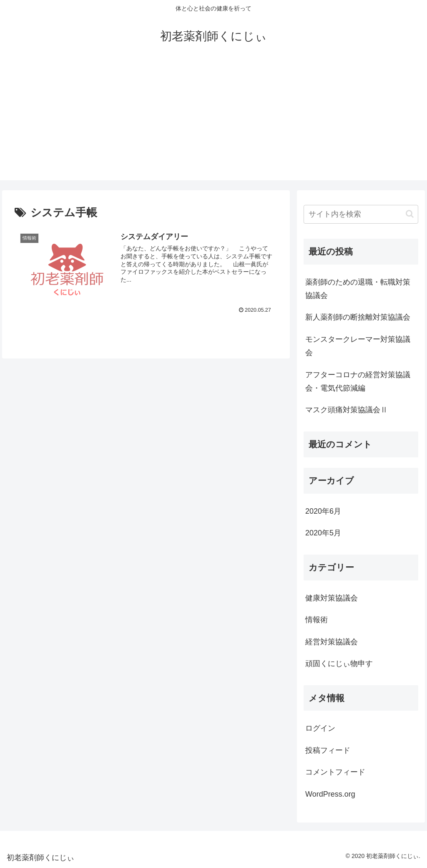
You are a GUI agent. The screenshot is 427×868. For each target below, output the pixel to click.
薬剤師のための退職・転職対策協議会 (358, 289)
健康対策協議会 (332, 598)
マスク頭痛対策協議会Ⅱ (347, 410)
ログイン (320, 728)
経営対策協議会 (332, 642)
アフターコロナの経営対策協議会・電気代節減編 (358, 381)
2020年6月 (323, 511)
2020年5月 (323, 533)
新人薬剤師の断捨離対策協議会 (358, 317)
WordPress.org (330, 794)
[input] (361, 214)
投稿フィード (328, 750)
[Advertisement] (213, 122)
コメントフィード (335, 772)
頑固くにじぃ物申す (339, 664)
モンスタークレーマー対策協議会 (358, 346)
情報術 (316, 620)
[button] (410, 214)
